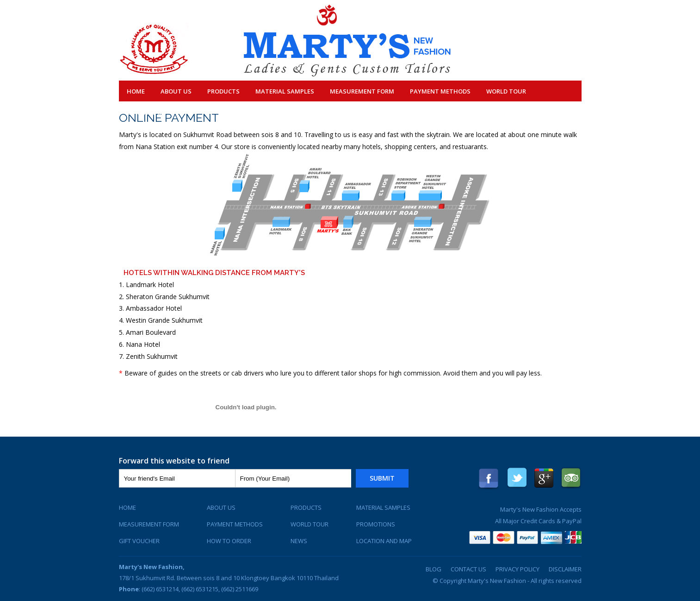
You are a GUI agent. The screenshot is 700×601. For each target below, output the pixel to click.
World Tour (506, 91)
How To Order (229, 541)
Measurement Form (362, 91)
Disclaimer (565, 569)
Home (136, 91)
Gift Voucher (139, 541)
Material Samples (285, 91)
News (299, 541)
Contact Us (146, 113)
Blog (434, 569)
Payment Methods (440, 91)
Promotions (376, 524)
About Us (176, 91)
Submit (382, 478)
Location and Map (384, 541)
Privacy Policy (517, 569)
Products (223, 91)
